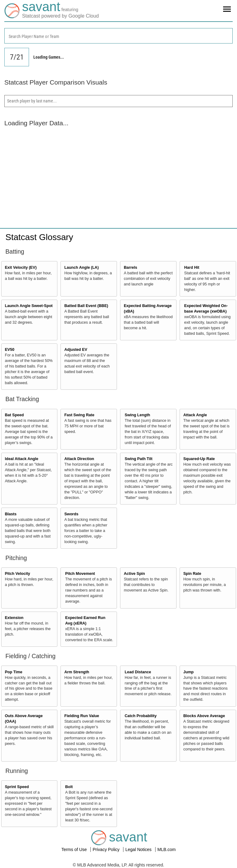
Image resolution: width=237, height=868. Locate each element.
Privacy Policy (107, 849)
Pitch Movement (80, 574)
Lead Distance (138, 672)
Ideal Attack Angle (22, 459)
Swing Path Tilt (139, 459)
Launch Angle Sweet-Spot (29, 306)
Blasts (11, 514)
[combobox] (118, 36)
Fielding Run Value (82, 716)
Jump (189, 672)
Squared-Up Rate (199, 459)
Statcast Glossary (39, 237)
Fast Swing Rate (79, 415)
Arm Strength (77, 672)
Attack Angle (195, 415)
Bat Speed (15, 415)
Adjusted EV (76, 350)
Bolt (69, 787)
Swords (71, 514)
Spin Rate (192, 574)
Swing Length (137, 415)
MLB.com (166, 849)
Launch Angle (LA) (81, 268)
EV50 (10, 350)
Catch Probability (141, 716)
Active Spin (134, 574)
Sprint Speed (17, 787)
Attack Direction (79, 459)
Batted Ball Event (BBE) (86, 306)
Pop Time (14, 672)
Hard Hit (192, 268)
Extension (14, 618)
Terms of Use (75, 849)
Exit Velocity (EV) (21, 268)
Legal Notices (139, 849)
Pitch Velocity (18, 574)
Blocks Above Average (204, 716)
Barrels (130, 268)
